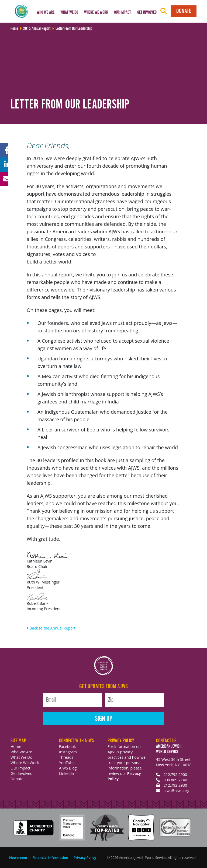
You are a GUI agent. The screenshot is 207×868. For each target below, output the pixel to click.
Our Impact (20, 768)
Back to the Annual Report (51, 628)
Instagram (68, 752)
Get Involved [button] (147, 13)
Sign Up (104, 719)
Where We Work (25, 763)
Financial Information (50, 858)
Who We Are (21, 752)
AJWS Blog (68, 768)
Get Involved (22, 773)
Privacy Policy (85, 858)
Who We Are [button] (46, 13)
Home (16, 746)
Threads (66, 757)
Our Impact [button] (123, 13)
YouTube (67, 763)
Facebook (67, 746)
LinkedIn (67, 773)
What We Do (21, 757)
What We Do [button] (69, 13)
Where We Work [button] (96, 13)
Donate (184, 11)
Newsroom (18, 858)
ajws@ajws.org (177, 791)
